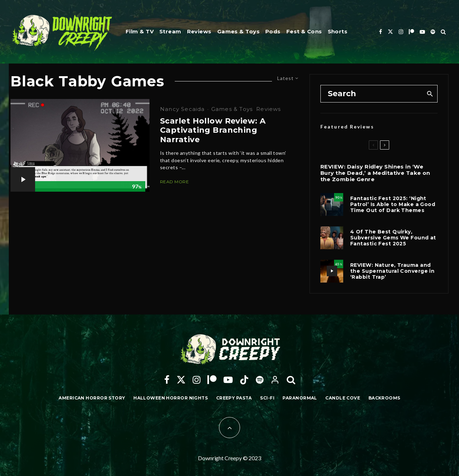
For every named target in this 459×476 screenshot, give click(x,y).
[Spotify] (433, 32)
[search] (430, 94)
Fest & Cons (304, 31)
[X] (390, 32)
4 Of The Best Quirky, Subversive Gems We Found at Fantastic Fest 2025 (393, 238)
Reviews (199, 31)
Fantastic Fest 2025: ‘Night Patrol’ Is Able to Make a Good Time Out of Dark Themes (393, 204)
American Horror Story (92, 398)
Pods (273, 31)
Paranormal (300, 398)
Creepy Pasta (234, 398)
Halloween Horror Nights (171, 398)
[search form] (371, 94)
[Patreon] (411, 32)
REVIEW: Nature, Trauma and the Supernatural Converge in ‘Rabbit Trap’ (392, 271)
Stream (170, 31)
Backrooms (384, 398)
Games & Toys (238, 31)
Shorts (338, 31)
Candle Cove (343, 398)
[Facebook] (381, 32)
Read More (174, 182)
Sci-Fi (267, 398)
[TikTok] (244, 380)
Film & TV (140, 31)
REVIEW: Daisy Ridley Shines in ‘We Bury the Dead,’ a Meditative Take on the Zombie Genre (375, 173)
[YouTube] (422, 32)
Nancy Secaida (182, 109)
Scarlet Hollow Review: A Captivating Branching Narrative (213, 130)
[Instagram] (401, 32)
